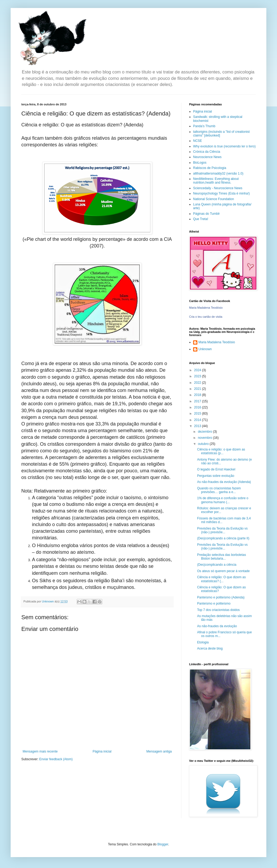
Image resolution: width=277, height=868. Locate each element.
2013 (198, 426)
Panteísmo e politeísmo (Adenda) (221, 597)
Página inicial (102, 751)
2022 (198, 383)
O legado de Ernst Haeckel (216, 469)
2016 (198, 407)
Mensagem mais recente (40, 751)
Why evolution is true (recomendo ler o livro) (224, 146)
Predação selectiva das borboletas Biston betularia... (221, 557)
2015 (198, 414)
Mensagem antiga (159, 751)
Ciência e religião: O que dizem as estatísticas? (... (221, 579)
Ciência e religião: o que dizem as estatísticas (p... (221, 451)
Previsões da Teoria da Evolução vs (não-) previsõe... (222, 530)
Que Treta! (201, 219)
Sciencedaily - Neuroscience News (218, 188)
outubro (204, 444)
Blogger (163, 844)
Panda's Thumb (204, 126)
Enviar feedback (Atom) (56, 759)
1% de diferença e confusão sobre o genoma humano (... (223, 500)
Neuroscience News (207, 157)
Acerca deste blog (210, 648)
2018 (198, 395)
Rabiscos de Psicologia (210, 168)
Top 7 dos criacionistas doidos (218, 610)
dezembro (205, 432)
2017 (198, 401)
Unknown (205, 349)
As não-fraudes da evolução (217, 626)
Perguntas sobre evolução (216, 476)
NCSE (197, 141)
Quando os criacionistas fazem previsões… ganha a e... (219, 490)
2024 (198, 370)
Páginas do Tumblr (206, 214)
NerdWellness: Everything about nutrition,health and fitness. (216, 181)
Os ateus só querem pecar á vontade (223, 571)
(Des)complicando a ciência (217, 565)
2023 (198, 376)
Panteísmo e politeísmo (214, 604)
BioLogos (200, 163)
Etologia (203, 642)
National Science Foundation (213, 199)
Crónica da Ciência (207, 152)
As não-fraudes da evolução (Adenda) (224, 482)
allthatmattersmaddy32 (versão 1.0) (218, 173)
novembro (205, 438)
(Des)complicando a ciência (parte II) (223, 538)
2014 (198, 420)
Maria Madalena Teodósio (206, 308)
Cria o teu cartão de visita (206, 317)
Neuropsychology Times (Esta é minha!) (221, 193)
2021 (198, 389)
